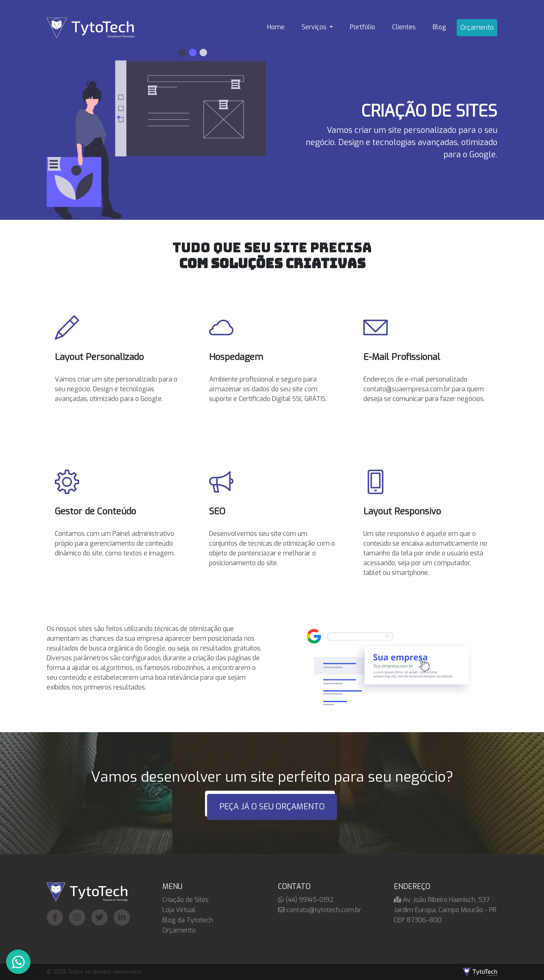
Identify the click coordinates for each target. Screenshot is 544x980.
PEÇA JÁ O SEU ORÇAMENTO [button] (272, 807)
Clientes (404, 27)
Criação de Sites (186, 900)
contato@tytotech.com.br (320, 910)
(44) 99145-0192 (306, 900)
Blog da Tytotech (188, 920)
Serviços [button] (315, 27)
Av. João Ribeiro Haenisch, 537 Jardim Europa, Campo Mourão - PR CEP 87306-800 (445, 910)
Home (277, 27)
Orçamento (477, 27)
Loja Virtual (179, 910)
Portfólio (363, 27)
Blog (439, 27)
